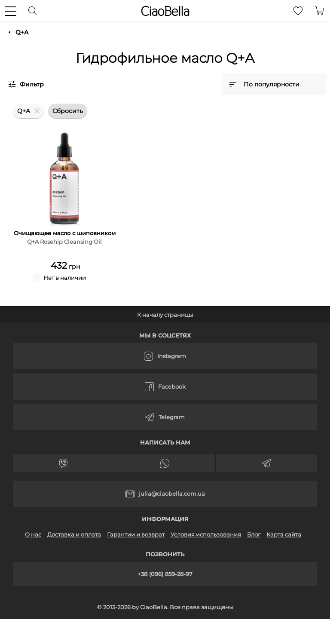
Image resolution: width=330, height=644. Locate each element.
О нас (33, 534)
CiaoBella (165, 11)
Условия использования (206, 534)
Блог (254, 534)
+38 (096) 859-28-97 (165, 574)
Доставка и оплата (74, 534)
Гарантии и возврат (136, 534)
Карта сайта (284, 534)
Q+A (22, 32)
